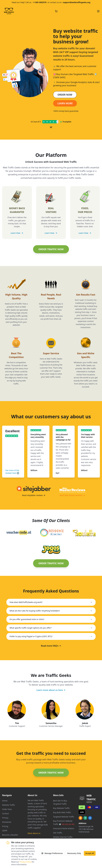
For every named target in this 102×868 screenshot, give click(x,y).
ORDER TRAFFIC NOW (51, 249)
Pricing (5, 826)
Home (5, 801)
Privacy (5, 818)
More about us (34, 833)
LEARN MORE (65, 103)
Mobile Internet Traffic (63, 837)
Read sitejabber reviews (34, 495)
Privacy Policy (25, 862)
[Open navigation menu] (98, 11)
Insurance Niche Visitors (64, 828)
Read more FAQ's (51, 646)
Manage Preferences (52, 853)
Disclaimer (7, 822)
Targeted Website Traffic (64, 817)
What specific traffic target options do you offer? (51, 628)
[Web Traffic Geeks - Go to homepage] (9, 11)
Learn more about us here (51, 690)
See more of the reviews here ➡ (12, 472)
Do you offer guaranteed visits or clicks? (51, 619)
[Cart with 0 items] (56, 11)
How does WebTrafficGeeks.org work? (51, 602)
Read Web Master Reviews (72, 495)
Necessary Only (74, 853)
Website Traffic (9, 805)
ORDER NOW (65, 95)
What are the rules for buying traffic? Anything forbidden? (51, 611)
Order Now (7, 809)
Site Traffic (58, 833)
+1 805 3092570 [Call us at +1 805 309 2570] (40, 2)
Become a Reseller (10, 835)
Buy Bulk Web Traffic (62, 812)
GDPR (5, 831)
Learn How (17, 233)
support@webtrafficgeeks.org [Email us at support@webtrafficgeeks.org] (76, 2)
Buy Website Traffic (61, 808)
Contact (6, 813)
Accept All (90, 853)
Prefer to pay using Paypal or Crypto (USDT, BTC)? (51, 636)
